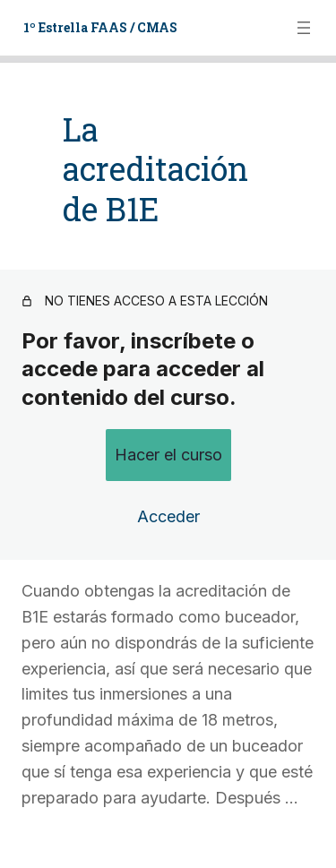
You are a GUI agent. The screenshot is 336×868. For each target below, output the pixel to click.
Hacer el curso (168, 414)
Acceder (168, 477)
